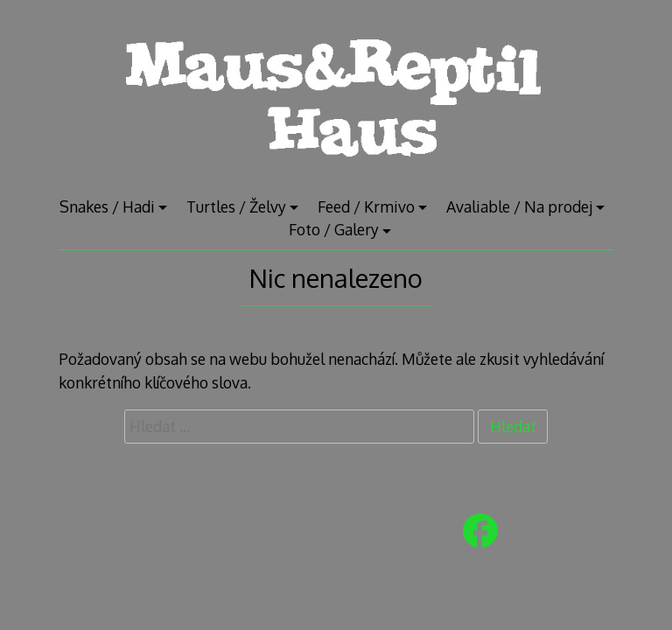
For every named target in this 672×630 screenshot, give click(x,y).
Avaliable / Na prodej (519, 206)
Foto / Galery (334, 229)
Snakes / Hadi (107, 206)
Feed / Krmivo (366, 206)
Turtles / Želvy (236, 206)
